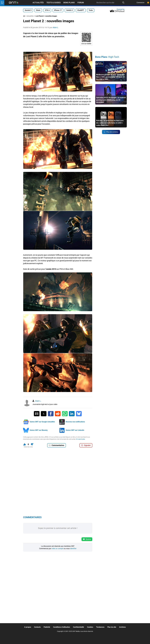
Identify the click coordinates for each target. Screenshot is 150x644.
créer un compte (57, 549)
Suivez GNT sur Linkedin (75, 430)
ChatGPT (81, 10)
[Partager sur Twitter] (44, 414)
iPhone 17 (58, 10)
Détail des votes (28, 447)
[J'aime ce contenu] (25, 444)
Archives (122, 627)
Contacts (37, 627)
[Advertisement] (58, 49)
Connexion (140, 3)
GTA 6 (47, 10)
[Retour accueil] (14, 3)
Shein (38, 10)
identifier (73, 549)
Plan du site (112, 627)
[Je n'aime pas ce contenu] (32, 444)
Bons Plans (69, 3)
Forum (81, 3)
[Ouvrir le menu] (2, 3)
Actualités (38, 3)
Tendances (100, 627)
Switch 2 (70, 10)
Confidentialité (78, 627)
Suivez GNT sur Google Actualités (42, 422)
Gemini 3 (28, 10)
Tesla (91, 10)
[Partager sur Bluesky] (79, 414)
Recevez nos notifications (75, 422)
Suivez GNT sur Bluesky (39, 430)
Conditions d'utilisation (62, 627)
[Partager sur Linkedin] (72, 414)
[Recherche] (123, 3)
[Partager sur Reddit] (58, 414)
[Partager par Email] (37, 414)
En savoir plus (81, 439)
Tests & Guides (54, 3)
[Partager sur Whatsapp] (65, 414)
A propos (28, 627)
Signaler (86, 445)
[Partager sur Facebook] (51, 414)
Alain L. (38, 401)
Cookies (90, 627)
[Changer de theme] (148, 3)
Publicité (47, 627)
